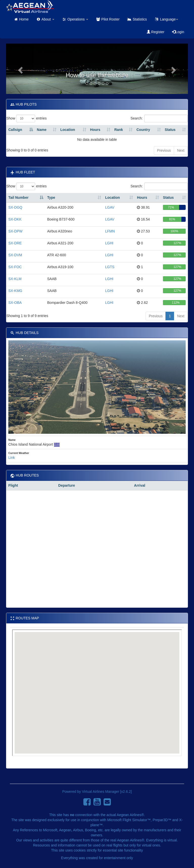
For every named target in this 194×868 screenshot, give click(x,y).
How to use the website (97, 75)
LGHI (109, 243)
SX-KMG (15, 291)
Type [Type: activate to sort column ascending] (51, 198)
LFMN (110, 231)
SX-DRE (15, 243)
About (45, 19)
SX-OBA (15, 303)
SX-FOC (15, 267)
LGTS (110, 267)
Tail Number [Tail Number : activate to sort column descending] (18, 198)
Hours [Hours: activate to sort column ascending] (95, 130)
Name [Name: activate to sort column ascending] (42, 130)
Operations (75, 19)
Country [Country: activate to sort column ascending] (143, 130)
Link (12, 458)
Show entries (27, 119)
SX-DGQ (15, 207)
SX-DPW (15, 231)
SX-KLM (15, 279)
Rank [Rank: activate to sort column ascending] (118, 130)
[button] (20, 69)
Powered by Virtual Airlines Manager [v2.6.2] (97, 792)
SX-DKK (15, 219)
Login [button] (178, 32)
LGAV (110, 207)
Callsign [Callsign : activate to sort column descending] (15, 130)
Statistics (137, 19)
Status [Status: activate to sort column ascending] (170, 130)
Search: (159, 119)
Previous (164, 150)
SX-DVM (15, 255)
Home (21, 19)
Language (166, 19)
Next (181, 150)
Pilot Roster (108, 19)
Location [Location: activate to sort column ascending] (68, 130)
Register (156, 32)
